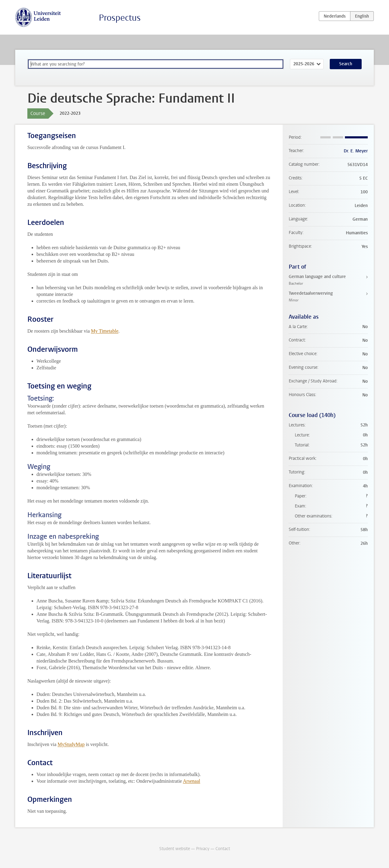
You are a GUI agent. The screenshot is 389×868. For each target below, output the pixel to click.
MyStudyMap (71, 744)
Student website (175, 849)
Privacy (203, 849)
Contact (223, 849)
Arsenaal (192, 781)
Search (346, 64)
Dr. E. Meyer (356, 151)
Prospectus (120, 18)
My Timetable (105, 331)
